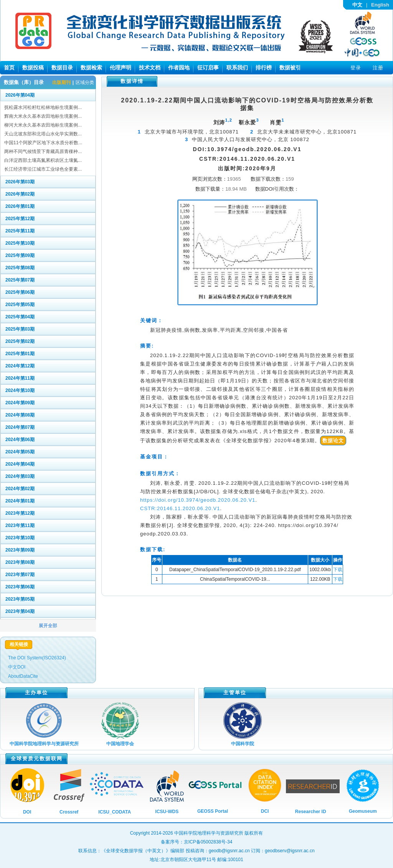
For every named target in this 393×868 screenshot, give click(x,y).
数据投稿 (33, 68)
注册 (378, 68)
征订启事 (208, 68)
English (380, 5)
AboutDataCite (23, 676)
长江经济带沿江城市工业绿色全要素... (43, 169)
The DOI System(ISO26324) (37, 658)
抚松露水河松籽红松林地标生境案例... (43, 107)
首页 (9, 68)
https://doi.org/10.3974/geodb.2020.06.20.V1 (198, 500)
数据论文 (333, 441)
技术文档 (150, 68)
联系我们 (237, 68)
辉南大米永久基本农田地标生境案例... (43, 116)
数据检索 (91, 68)
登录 (356, 68)
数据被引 (290, 68)
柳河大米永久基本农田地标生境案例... (43, 125)
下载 (338, 570)
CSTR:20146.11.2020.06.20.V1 (180, 508)
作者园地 (179, 68)
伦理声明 (121, 68)
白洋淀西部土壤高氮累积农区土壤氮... (43, 160)
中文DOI (17, 667)
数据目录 (62, 68)
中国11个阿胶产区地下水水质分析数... (43, 143)
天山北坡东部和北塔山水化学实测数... (43, 134)
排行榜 (264, 68)
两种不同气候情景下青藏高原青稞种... (43, 152)
